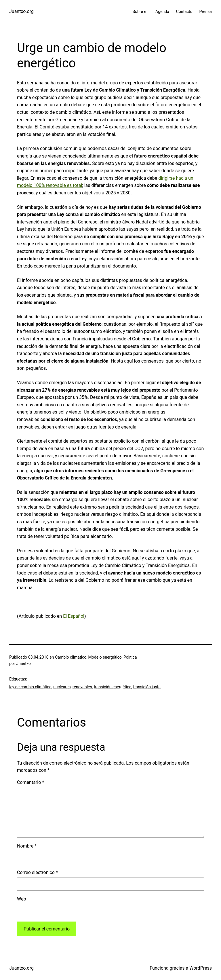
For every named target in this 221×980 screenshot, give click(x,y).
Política (130, 657)
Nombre (27, 846)
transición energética (113, 687)
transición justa (147, 687)
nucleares (62, 687)
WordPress (201, 968)
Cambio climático (71, 657)
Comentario (31, 782)
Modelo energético (105, 657)
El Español (74, 616)
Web (21, 899)
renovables (82, 687)
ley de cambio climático (30, 687)
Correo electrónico (37, 872)
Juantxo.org (21, 11)
